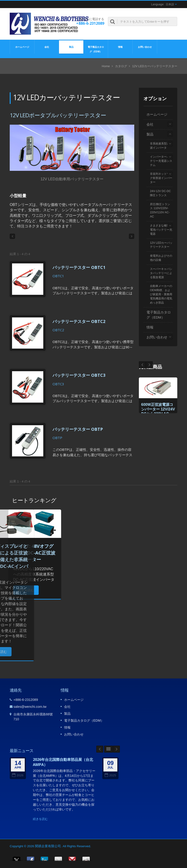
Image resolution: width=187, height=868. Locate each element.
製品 (71, 47)
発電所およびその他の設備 (161, 258)
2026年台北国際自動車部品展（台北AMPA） (63, 762)
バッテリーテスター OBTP (78, 429)
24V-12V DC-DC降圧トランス (160, 193)
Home (106, 66)
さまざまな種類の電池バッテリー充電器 (161, 230)
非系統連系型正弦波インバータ (161, 146)
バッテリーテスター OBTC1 (79, 267)
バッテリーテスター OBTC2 (79, 321)
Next (142, 365)
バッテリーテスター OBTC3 (79, 375)
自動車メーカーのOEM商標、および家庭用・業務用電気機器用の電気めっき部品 (161, 294)
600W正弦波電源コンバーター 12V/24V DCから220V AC (158, 409)
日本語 (170, 4)
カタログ (121, 66)
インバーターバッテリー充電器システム (161, 161)
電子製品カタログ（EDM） (96, 49)
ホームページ (22, 47)
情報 (120, 47)
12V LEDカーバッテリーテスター (161, 245)
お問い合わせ (145, 47)
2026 (18, 775)
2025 (110, 775)
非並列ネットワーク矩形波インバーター (161, 178)
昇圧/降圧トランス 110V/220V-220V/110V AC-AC (160, 211)
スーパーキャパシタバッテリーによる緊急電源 (161, 273)
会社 (47, 47)
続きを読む (40, 819)
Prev (149, 365)
